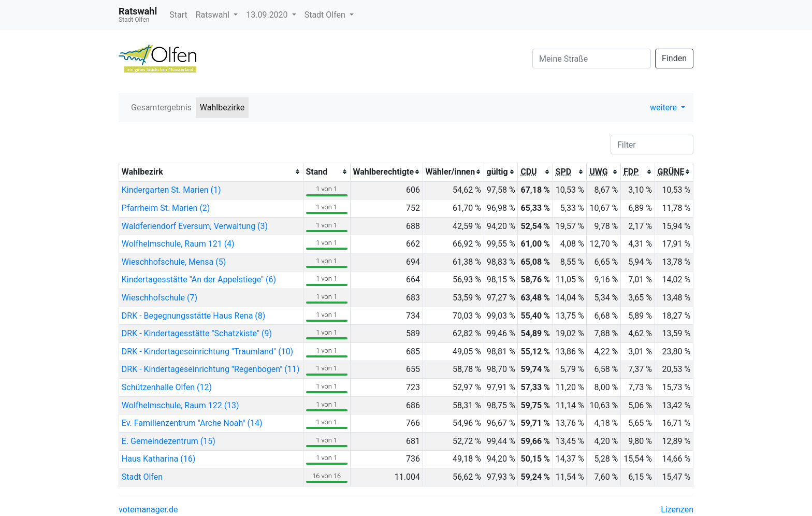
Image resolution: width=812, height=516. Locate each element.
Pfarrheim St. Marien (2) (166, 208)
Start (178, 15)
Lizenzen (677, 510)
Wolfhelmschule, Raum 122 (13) (180, 405)
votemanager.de (148, 510)
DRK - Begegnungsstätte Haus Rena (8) (194, 316)
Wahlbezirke (222, 107)
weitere (664, 107)
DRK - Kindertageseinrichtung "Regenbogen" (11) (211, 369)
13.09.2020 (268, 15)
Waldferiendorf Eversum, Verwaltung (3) (195, 226)
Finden (674, 58)
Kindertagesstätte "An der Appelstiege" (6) (199, 279)
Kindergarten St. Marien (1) (171, 190)
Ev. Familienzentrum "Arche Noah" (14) (192, 423)
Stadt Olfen (326, 15)
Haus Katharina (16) (159, 459)
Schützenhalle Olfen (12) (167, 387)
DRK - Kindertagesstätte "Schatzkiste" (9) (197, 333)
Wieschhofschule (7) (160, 298)
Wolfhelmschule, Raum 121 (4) (178, 244)
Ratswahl (214, 15)
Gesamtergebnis (161, 107)
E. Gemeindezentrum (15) (169, 441)
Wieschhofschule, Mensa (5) (174, 262)
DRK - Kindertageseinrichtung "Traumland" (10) (207, 352)
